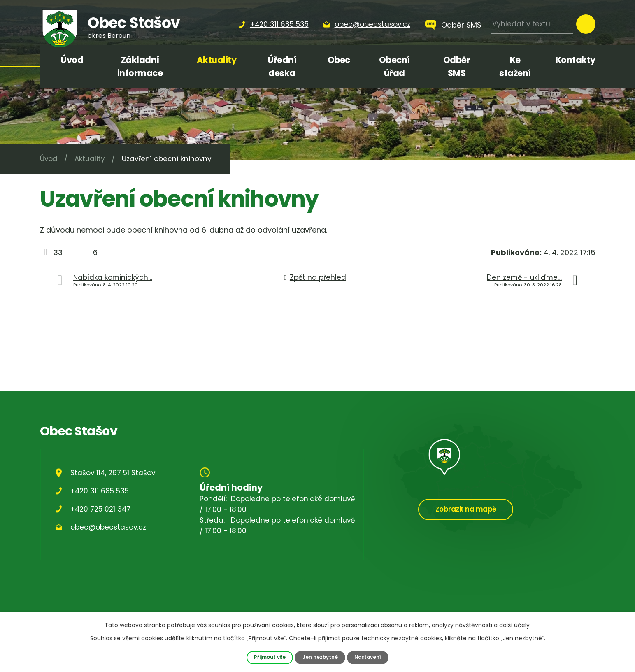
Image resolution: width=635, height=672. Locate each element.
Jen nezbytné (320, 657)
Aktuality (217, 60)
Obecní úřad (394, 66)
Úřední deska (282, 66)
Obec (339, 60)
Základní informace (140, 66)
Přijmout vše (268, 657)
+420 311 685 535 (100, 491)
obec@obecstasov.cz (108, 527)
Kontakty (576, 60)
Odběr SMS (461, 25)
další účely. (515, 625)
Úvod (72, 60)
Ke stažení (515, 66)
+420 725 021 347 (100, 509)
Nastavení (370, 657)
